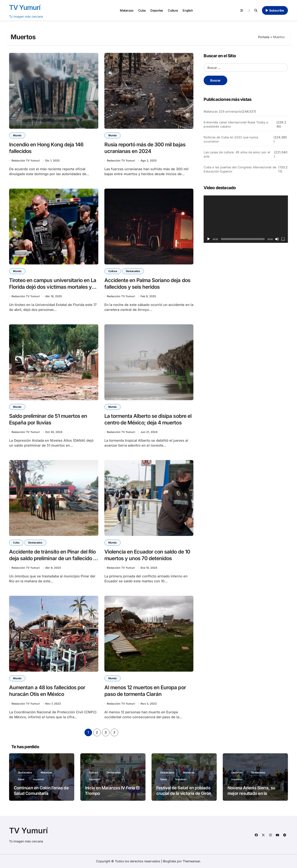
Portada (264, 37)
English (188, 10)
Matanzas (127, 10)
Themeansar (191, 861)
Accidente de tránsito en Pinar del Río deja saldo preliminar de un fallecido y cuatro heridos (53, 558)
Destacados (133, 271)
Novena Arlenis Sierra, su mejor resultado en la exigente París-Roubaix (251, 793)
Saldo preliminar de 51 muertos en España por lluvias (48, 419)
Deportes (157, 10)
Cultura (173, 10)
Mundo (17, 135)
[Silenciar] (277, 239)
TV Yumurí (25, 7)
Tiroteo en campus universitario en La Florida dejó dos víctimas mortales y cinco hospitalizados (53, 287)
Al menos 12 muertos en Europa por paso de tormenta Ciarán (145, 691)
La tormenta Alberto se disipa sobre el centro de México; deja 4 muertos (148, 419)
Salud (21, 779)
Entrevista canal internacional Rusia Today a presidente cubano (236, 124)
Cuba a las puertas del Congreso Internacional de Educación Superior (240, 169)
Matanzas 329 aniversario (223, 111)
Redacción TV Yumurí (26, 160)
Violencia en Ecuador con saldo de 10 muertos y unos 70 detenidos (147, 555)
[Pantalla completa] (283, 239)
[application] (246, 219)
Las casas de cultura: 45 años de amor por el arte (237, 154)
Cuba (142, 10)
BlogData (169, 861)
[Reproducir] (209, 239)
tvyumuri (39, 779)
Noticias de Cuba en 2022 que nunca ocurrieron (231, 139)
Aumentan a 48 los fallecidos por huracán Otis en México (47, 691)
